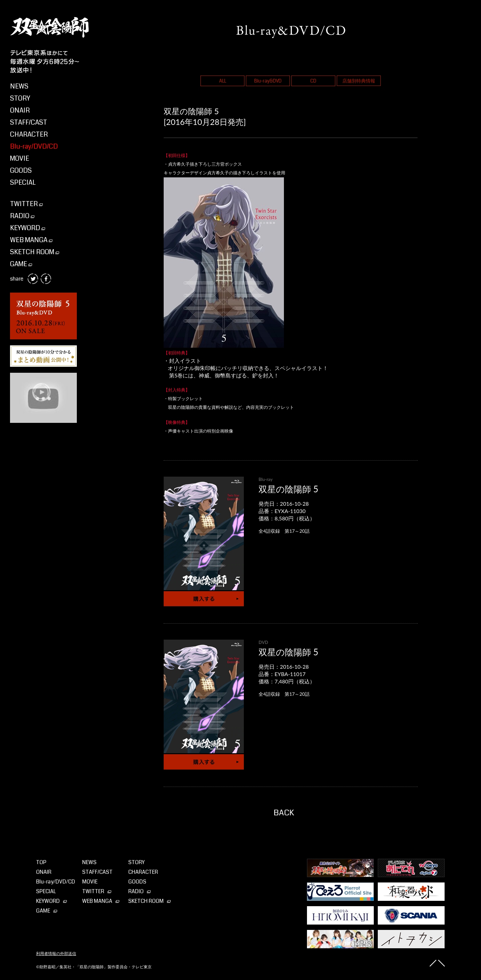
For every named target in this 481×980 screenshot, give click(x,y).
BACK (284, 813)
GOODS (21, 171)
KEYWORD (28, 228)
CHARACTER (29, 134)
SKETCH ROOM (35, 252)
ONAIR (20, 110)
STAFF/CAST (29, 122)
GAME (21, 264)
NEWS (19, 86)
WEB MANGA (31, 240)
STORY (20, 98)
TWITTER (26, 204)
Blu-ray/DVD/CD (34, 146)
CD (313, 81)
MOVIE (20, 158)
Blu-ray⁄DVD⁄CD (56, 882)
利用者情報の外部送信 (56, 954)
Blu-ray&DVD (268, 81)
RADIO (22, 216)
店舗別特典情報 (359, 81)
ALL (223, 81)
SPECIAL (23, 183)
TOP (41, 862)
